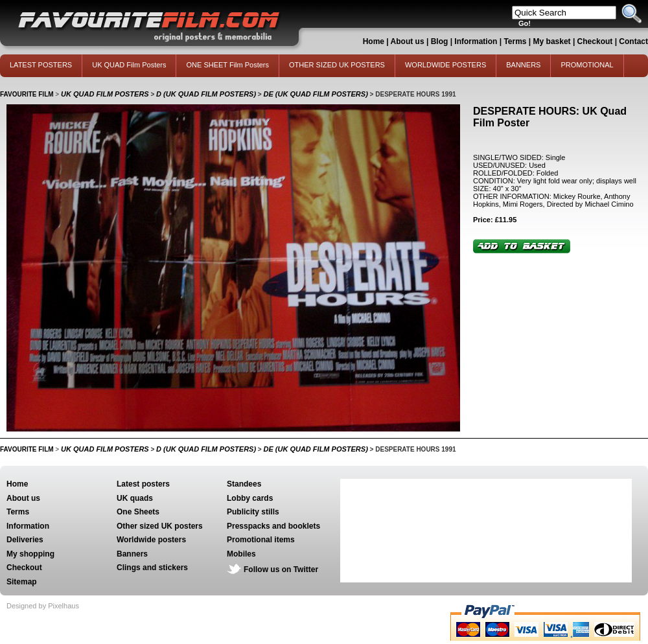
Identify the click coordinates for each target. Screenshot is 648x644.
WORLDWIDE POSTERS (445, 65)
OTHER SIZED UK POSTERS (337, 65)
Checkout (596, 41)
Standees (244, 484)
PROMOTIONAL (587, 65)
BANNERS (523, 65)
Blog (440, 41)
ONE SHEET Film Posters (227, 65)
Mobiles (241, 554)
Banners (132, 554)
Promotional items (261, 540)
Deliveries (25, 540)
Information (476, 41)
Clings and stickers (152, 568)
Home (374, 41)
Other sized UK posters (160, 526)
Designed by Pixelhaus (43, 606)
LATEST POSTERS (41, 65)
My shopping (30, 554)
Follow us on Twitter (281, 569)
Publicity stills (253, 512)
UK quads (135, 498)
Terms (515, 41)
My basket (552, 41)
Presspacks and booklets (273, 526)
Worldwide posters (151, 540)
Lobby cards (250, 498)
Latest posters (143, 484)
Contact (633, 41)
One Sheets (138, 512)
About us (408, 41)
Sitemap (22, 582)
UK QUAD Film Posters (129, 65)
